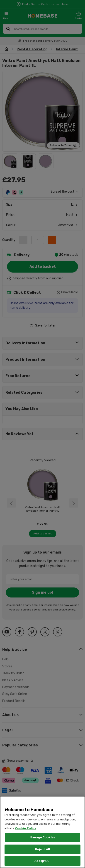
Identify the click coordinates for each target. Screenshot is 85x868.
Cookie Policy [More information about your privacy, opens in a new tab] (26, 828)
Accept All (42, 861)
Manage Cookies (42, 837)
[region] (42, 832)
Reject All (42, 849)
